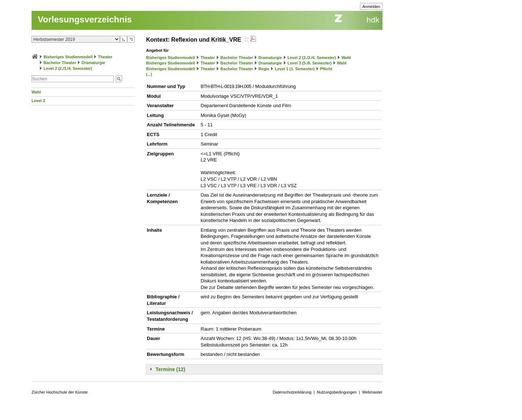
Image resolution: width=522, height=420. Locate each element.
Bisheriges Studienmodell (68, 57)
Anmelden (371, 7)
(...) (149, 74)
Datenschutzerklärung (292, 392)
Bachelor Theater (60, 63)
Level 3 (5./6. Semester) (310, 63)
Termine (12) (170, 369)
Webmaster (372, 392)
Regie (264, 69)
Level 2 (38, 101)
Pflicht (326, 69)
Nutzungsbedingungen (337, 392)
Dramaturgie (93, 63)
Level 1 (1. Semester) (295, 69)
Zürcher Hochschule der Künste (60, 392)
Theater (105, 57)
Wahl (36, 92)
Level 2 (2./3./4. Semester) (68, 68)
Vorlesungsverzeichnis (85, 19)
